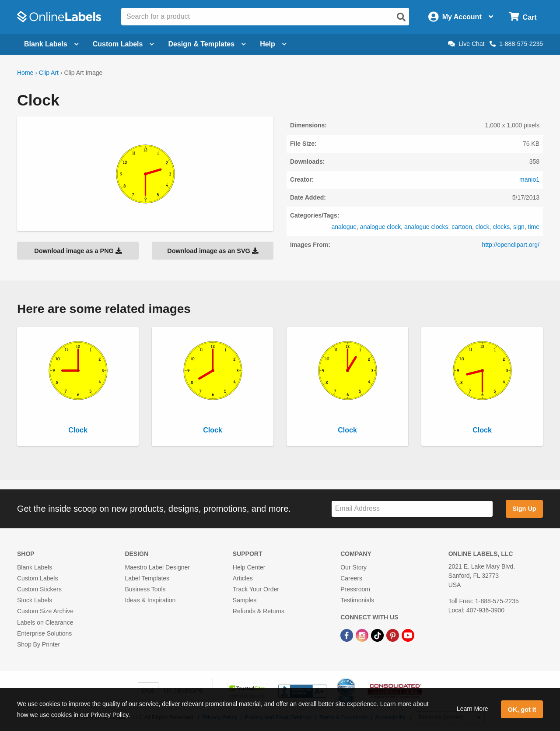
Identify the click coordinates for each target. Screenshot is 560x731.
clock (483, 227)
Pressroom (355, 589)
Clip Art (49, 73)
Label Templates (147, 578)
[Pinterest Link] (394, 635)
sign (519, 227)
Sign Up (524, 509)
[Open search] (401, 17)
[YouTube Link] (408, 635)
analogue (344, 227)
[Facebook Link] (348, 635)
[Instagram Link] (363, 635)
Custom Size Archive (45, 611)
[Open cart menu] (523, 17)
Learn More (472, 709)
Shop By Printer (38, 644)
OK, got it (522, 710)
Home (25, 73)
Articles (243, 578)
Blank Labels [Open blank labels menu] (51, 44)
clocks (501, 227)
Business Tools (145, 589)
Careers (351, 578)
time (534, 227)
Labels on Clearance (45, 622)
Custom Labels (37, 578)
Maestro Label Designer (157, 567)
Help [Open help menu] (273, 44)
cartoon (462, 227)
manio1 (529, 179)
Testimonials (357, 600)
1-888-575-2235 (516, 44)
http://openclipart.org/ (511, 245)
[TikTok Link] (378, 635)
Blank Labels (35, 567)
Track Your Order (256, 589)
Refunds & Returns (259, 611)
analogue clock (380, 227)
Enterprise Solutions (44, 633)
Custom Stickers (39, 589)
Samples (245, 600)
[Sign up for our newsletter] (412, 509)
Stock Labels (35, 600)
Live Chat (466, 44)
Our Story (353, 567)
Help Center (249, 567)
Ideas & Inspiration (150, 600)
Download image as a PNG (78, 251)
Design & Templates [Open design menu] (207, 44)
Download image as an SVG (213, 251)
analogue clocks (426, 227)
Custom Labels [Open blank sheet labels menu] (124, 44)
